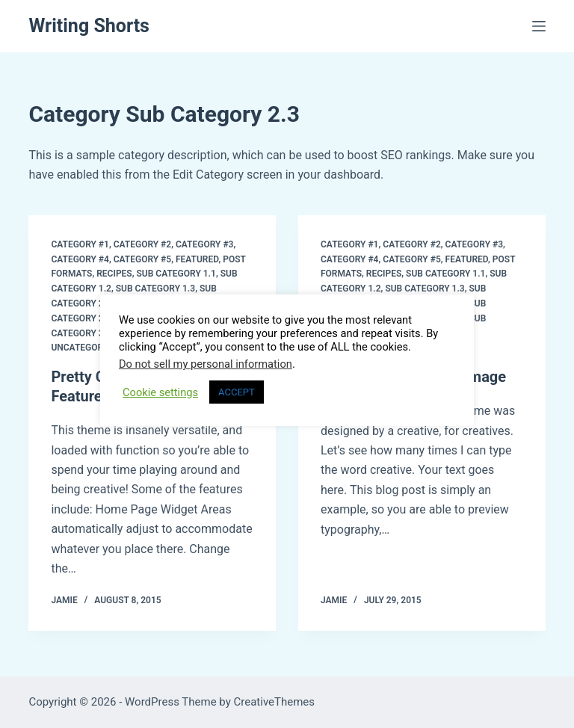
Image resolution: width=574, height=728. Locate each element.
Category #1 (80, 244)
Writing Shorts (89, 26)
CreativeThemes (275, 702)
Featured (197, 259)
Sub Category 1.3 (155, 289)
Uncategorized (86, 348)
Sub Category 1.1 (176, 274)
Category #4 (80, 259)
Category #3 (204, 244)
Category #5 (142, 259)
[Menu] (539, 26)
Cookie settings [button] (160, 392)
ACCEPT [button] (237, 392)
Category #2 (142, 244)
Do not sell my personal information (206, 364)
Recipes (114, 274)
